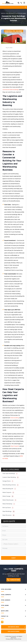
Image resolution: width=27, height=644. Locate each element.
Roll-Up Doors (8, 508)
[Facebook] (2, 622)
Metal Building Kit (9, 489)
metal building (15, 418)
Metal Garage (8, 496)
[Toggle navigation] (24, 3)
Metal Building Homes (11, 485)
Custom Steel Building (11, 477)
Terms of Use (18, 639)
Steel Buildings (9, 511)
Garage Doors (8, 481)
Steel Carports (15, 446)
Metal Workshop (9, 504)
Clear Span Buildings (10, 474)
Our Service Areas (17, 627)
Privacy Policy (10, 639)
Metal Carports (8, 493)
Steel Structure (9, 515)
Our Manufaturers (16, 632)
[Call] (21, 3)
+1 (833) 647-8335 (15, 580)
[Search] (19, 3)
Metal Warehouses (9, 500)
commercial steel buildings (11, 90)
